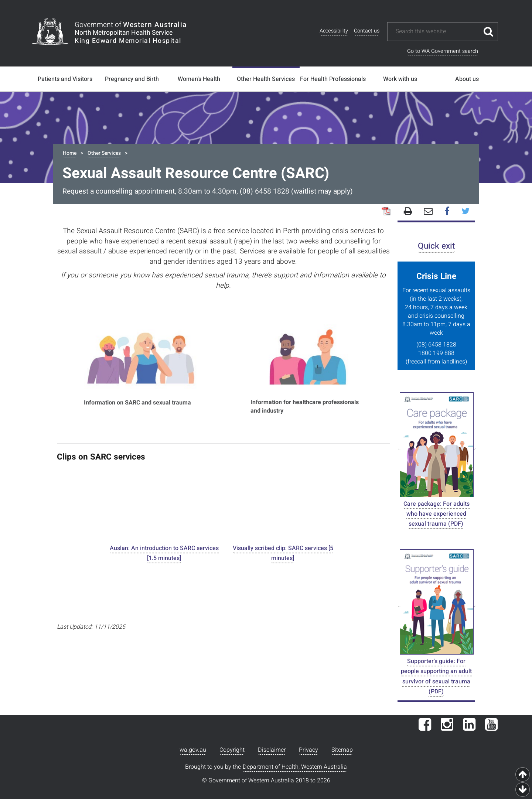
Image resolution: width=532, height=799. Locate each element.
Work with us (400, 79)
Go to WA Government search (443, 51)
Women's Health (199, 79)
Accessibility (334, 31)
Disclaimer (272, 750)
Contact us (367, 31)
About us (467, 79)
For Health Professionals (333, 79)
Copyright (232, 750)
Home (70, 153)
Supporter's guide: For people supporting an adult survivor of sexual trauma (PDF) (436, 676)
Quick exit (436, 246)
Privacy (308, 750)
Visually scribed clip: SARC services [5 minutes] (283, 553)
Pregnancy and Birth (132, 79)
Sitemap (342, 750)
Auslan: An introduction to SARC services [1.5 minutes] (164, 553)
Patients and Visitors (65, 79)
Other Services (104, 153)
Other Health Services (266, 79)
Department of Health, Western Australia (295, 767)
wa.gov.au (193, 750)
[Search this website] (437, 32)
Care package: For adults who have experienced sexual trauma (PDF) (436, 514)
